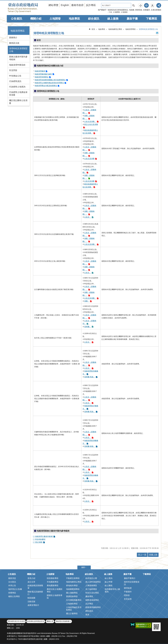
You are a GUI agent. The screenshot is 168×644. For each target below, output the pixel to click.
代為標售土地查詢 (17, 87)
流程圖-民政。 (90, 377)
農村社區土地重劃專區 (55, 590)
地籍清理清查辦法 (42, 77)
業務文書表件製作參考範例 (18, 58)
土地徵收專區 (72, 604)
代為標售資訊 (15, 81)
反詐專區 (91, 5)
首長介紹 (31, 578)
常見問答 (13, 70)
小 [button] (141, 6)
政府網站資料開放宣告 (36, 621)
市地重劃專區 (53, 582)
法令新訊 (12, 582)
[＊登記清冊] (38, 542)
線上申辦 (109, 582)
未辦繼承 (146, 10)
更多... (88, 615)
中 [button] (146, 6)
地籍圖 (132, 10)
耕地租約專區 (72, 586)
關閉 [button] (83, 567)
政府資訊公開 (91, 578)
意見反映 (128, 599)
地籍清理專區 (18, 31)
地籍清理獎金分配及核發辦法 (46, 86)
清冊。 (87, 301)
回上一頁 (142, 555)
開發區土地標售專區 (55, 597)
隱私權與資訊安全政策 (16, 621)
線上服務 (113, 19)
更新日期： (11, 625)
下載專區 (151, 19)
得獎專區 (12, 593)
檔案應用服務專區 (93, 607)
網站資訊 (89, 611)
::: (8, 27)
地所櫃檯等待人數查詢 (112, 590)
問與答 (127, 595)
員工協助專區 (91, 589)
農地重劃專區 (53, 586)
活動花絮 (31, 602)
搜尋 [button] (133, 5)
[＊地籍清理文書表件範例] (43, 536)
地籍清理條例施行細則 (43, 74)
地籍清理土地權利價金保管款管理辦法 (49, 83)
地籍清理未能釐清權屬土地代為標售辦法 (50, 80)
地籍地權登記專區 (115, 29)
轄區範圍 (31, 598)
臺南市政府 (77, 5)
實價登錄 (139, 10)
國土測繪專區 (72, 593)
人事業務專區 (91, 586)
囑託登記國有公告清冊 (18, 102)
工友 (110, 12)
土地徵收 (124, 12)
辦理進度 (128, 588)
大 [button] (152, 6)
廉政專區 (89, 596)
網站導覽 (53, 5)
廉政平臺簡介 (130, 578)
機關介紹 (36, 19)
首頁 (93, 29)
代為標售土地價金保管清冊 (18, 94)
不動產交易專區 (73, 578)
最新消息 (12, 578)
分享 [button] (159, 5)
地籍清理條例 (40, 71)
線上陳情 (109, 586)
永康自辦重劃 (156, 10)
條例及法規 (14, 43)
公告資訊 (16, 19)
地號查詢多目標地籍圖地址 (118, 10)
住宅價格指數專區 (74, 600)
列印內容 (157, 33)
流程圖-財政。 (90, 446)
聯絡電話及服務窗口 (35, 593)
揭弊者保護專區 (92, 600)
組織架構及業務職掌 (35, 587)
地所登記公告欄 (15, 589)
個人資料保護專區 (93, 582)
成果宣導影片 (33, 605)
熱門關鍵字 (102, 10)
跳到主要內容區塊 (1, 1)
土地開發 (116, 12)
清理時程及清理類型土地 (18, 50)
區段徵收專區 (53, 578)
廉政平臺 (132, 19)
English (65, 5)
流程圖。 (88, 327)
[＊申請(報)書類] (39, 539)
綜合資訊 (94, 19)
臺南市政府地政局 (27, 8)
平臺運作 (128, 592)
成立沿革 (31, 582)
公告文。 (88, 217)
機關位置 (50, 621)
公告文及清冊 (89, 159)
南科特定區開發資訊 (132, 583)
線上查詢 (109, 578)
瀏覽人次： (11, 628)
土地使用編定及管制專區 (74, 609)
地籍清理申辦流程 (17, 65)
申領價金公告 (15, 76)
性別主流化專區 (92, 593)
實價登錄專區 (72, 596)
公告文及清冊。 (90, 122)
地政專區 (74, 19)
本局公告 (12, 586)
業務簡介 (13, 38)
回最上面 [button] (153, 555)
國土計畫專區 (72, 614)
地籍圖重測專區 (73, 589)
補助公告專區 (14, 596)
